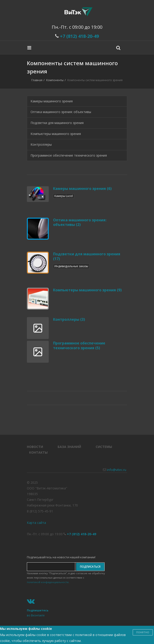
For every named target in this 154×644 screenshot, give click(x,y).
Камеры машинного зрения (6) (82, 189)
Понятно (143, 632)
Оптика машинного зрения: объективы (61, 112)
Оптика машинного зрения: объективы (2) (80, 222)
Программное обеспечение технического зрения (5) (79, 345)
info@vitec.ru (117, 470)
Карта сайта (36, 523)
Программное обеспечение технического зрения (69, 155)
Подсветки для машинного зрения (57, 123)
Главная (37, 80)
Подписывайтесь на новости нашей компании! (61, 557)
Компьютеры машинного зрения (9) (87, 290)
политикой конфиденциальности (48, 582)
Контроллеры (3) (69, 319)
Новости (35, 447)
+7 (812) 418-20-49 (79, 36)
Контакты (38, 452)
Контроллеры (41, 144)
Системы (104, 447)
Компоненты (55, 80)
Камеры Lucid (64, 196)
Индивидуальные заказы (71, 266)
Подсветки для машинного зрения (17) (87, 256)
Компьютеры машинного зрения (56, 134)
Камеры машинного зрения (52, 101)
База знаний (69, 447)
